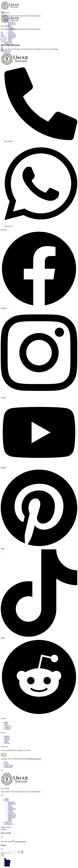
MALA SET (12, 34)
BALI (10, 26)
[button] (4, 829)
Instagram (7, 862)
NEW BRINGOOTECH (34, 759)
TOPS (10, 41)
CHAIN (11, 27)
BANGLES (12, 802)
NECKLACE (12, 36)
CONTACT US (9, 824)
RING (10, 39)
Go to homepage (6, 51)
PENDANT (12, 37)
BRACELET (12, 24)
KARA (10, 31)
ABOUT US (8, 42)
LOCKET (11, 32)
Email (3, 754)
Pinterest (7, 866)
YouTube (7, 864)
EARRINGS (12, 809)
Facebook (7, 861)
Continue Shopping (20, 842)
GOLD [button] (6, 801)
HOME (7, 799)
